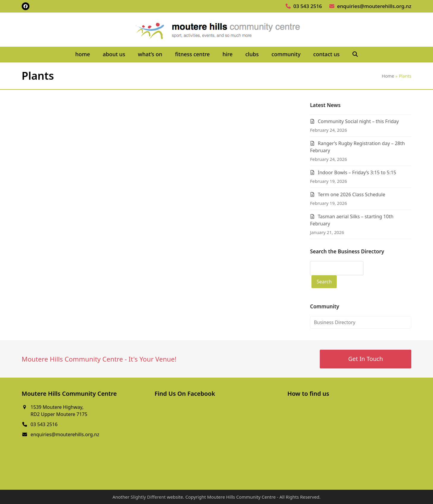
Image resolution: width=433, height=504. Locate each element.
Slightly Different (148, 497)
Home (388, 76)
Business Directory (335, 322)
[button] (355, 54)
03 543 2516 (308, 6)
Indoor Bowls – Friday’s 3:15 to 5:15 (357, 172)
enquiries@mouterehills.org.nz (374, 6)
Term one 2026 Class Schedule (351, 194)
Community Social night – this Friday (358, 121)
